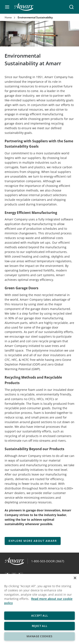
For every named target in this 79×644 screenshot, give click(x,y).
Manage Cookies (39, 636)
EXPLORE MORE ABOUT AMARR (33, 541)
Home (8, 17)
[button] (7, 7)
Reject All (40, 626)
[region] (39, 609)
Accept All (40, 615)
